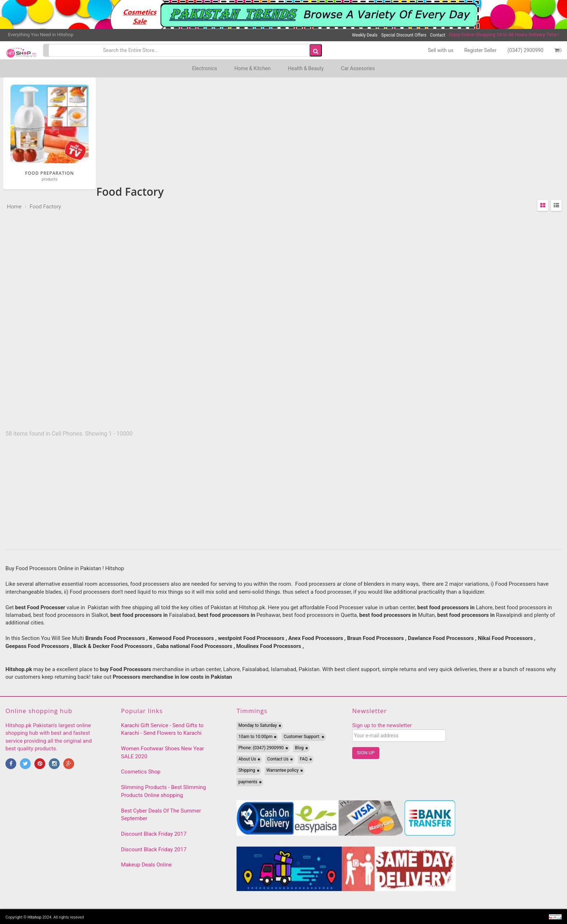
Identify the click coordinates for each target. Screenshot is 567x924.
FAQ (304, 759)
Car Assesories (358, 68)
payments (248, 782)
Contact (438, 35)
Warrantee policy (283, 770)
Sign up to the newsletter (382, 725)
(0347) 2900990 (525, 50)
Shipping (247, 770)
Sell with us (441, 50)
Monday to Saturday (257, 725)
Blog (299, 748)
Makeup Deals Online (146, 865)
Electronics (204, 68)
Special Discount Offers (404, 35)
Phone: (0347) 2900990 (261, 748)
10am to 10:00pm (255, 737)
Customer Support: (302, 737)
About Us (247, 759)
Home (14, 207)
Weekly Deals (365, 35)
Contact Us (278, 759)
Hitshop (34, 917)
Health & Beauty (306, 68)
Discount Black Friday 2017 (154, 834)
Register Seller (480, 50)
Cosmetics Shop (141, 772)
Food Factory (45, 207)
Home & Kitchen (252, 68)
